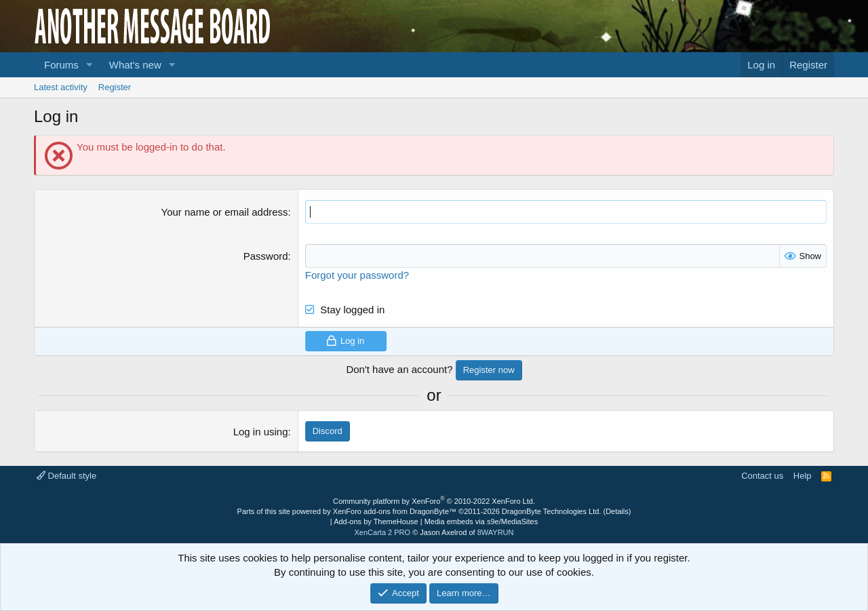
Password (266, 256)
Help (803, 476)
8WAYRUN (496, 532)
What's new (135, 65)
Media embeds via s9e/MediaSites (481, 521)
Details (617, 511)
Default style (66, 476)
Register (115, 87)
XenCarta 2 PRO (383, 532)
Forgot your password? (357, 275)
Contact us (762, 476)
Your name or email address (225, 212)
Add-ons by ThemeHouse (376, 521)
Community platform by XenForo (434, 501)
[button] (90, 65)
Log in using (261, 432)
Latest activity (61, 87)
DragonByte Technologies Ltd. (552, 511)
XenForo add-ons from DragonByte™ (395, 511)
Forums (61, 65)
